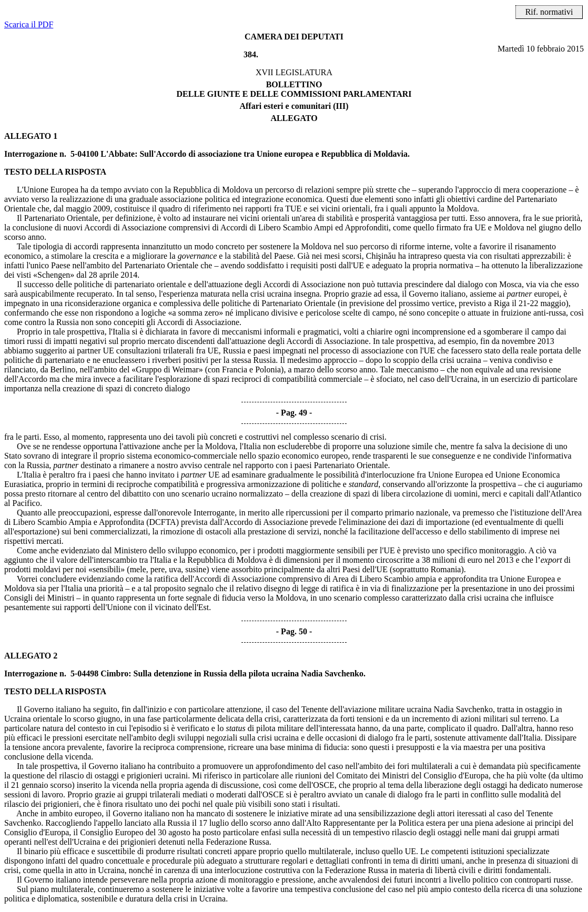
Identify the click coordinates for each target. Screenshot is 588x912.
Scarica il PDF (29, 24)
